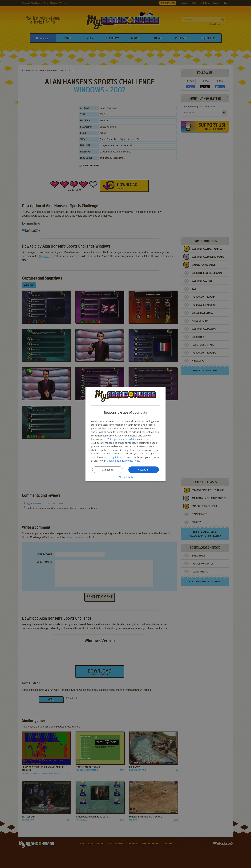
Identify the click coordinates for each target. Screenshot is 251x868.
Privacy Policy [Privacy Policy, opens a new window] (133, 461)
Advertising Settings (112, 457)
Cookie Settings (115, 461)
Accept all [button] (144, 469)
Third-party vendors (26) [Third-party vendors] (121, 439)
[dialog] (125, 434)
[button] (125, 477)
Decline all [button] (108, 470)
